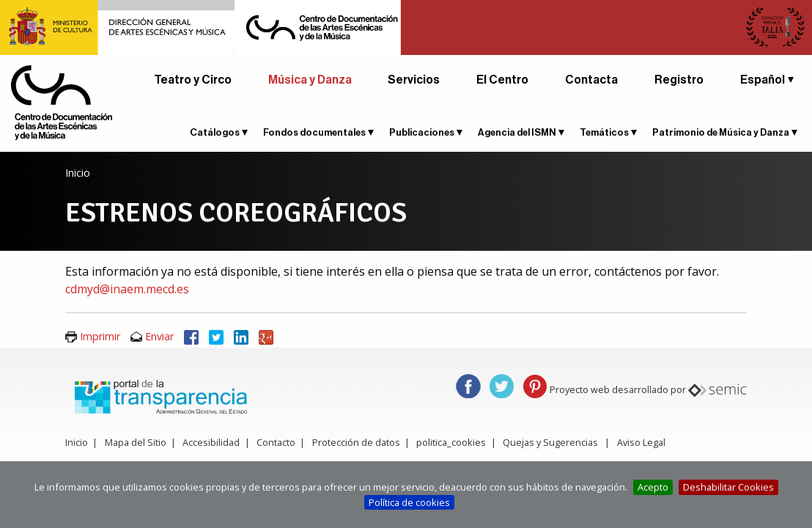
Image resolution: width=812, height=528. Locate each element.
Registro (679, 80)
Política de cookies (409, 502)
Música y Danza (310, 80)
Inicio (78, 173)
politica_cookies (451, 442)
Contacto (276, 442)
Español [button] (763, 80)
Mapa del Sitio (136, 442)
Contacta (591, 80)
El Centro (502, 80)
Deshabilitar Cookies (728, 487)
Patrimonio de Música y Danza (721, 132)
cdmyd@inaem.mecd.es (127, 289)
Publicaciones (422, 132)
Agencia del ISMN (517, 132)
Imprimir (100, 336)
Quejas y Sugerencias (550, 442)
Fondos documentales (314, 132)
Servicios (414, 80)
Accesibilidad (211, 442)
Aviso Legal (641, 442)
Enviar (159, 336)
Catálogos (215, 132)
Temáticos (604, 132)
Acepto (653, 487)
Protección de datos (356, 442)
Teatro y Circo (193, 80)
